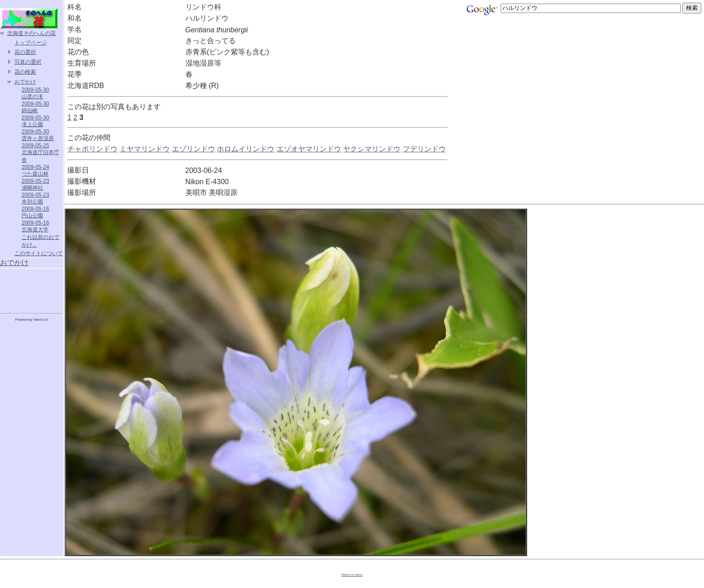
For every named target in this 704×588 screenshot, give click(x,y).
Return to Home (352, 575)
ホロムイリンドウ (246, 149)
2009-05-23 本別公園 (35, 198)
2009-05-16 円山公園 (35, 212)
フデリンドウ (424, 149)
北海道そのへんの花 (31, 33)
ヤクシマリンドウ (372, 149)
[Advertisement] (31, 289)
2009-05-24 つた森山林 (35, 170)
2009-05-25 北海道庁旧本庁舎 (40, 153)
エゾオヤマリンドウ (309, 149)
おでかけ (25, 82)
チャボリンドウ (92, 149)
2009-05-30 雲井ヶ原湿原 (38, 135)
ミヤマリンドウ (145, 149)
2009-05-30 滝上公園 (35, 121)
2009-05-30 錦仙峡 (35, 107)
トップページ (31, 43)
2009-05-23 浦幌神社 (35, 184)
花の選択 (25, 52)
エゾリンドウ (194, 149)
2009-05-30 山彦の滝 (35, 93)
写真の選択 (28, 62)
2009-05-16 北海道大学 (35, 226)
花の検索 (25, 72)
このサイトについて (39, 253)
